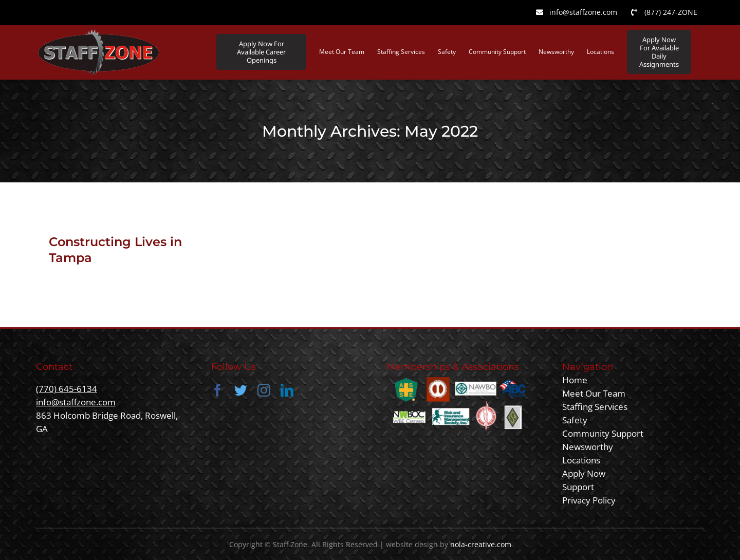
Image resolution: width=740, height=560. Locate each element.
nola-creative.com (481, 544)
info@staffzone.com (76, 402)
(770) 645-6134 (67, 389)
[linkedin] (287, 390)
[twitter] (241, 390)
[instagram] (264, 390)
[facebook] (218, 390)
